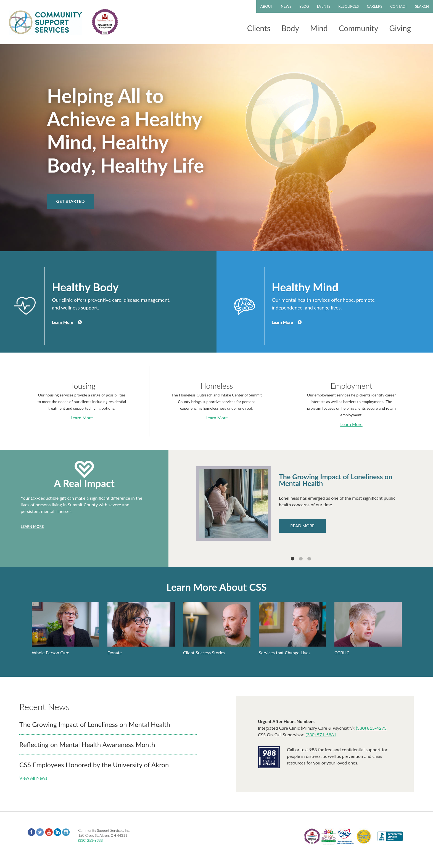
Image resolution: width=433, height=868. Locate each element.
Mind (319, 28)
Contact (399, 6)
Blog (304, 6)
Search (422, 6)
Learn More (63, 322)
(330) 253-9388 (90, 840)
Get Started (70, 201)
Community (359, 28)
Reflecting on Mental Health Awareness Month (87, 744)
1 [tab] (292, 559)
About (267, 6)
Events (324, 6)
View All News (33, 778)
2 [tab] (301, 559)
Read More (302, 526)
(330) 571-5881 (321, 735)
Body (290, 28)
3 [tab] (309, 559)
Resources (348, 6)
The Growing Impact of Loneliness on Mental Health (95, 724)
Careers (374, 6)
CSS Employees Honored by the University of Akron (94, 765)
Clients (259, 28)
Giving (400, 28)
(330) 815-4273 (371, 728)
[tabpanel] (301, 504)
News (286, 6)
